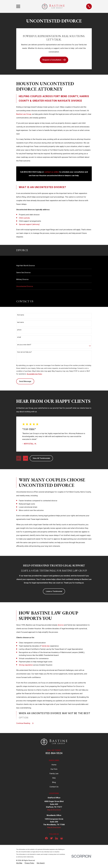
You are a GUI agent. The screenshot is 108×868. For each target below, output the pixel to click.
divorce (61, 625)
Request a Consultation (54, 60)
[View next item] (25, 458)
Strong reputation (26, 665)
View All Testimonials (41, 458)
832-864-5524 (54, 754)
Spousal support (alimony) (29, 224)
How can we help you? (24, 352)
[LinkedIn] (57, 839)
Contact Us (54, 787)
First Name (21, 315)
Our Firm (54, 770)
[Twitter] (51, 839)
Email (19, 337)
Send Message (25, 381)
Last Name (21, 322)
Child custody (24, 218)
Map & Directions (54, 810)
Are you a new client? (24, 345)
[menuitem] (54, 265)
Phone (19, 330)
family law (45, 646)
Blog (54, 783)
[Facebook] (46, 839)
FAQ (54, 778)
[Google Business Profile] (62, 839)
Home (54, 765)
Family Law (54, 774)
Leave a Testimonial (54, 591)
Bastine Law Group (24, 114)
